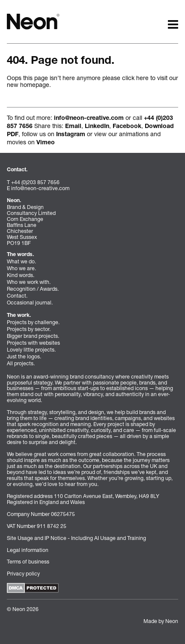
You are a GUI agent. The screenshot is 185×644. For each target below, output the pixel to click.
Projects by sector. (29, 329)
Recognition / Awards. (33, 289)
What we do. (21, 261)
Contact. (17, 296)
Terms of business (28, 562)
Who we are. (21, 268)
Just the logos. (24, 356)
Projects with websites (33, 343)
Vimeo (46, 143)
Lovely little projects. (31, 350)
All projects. (21, 363)
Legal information (28, 550)
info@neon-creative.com (89, 119)
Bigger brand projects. (33, 336)
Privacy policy (23, 574)
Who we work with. (29, 282)
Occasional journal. (30, 303)
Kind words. (21, 275)
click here (135, 78)
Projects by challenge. (33, 322)
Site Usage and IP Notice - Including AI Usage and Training (76, 538)
